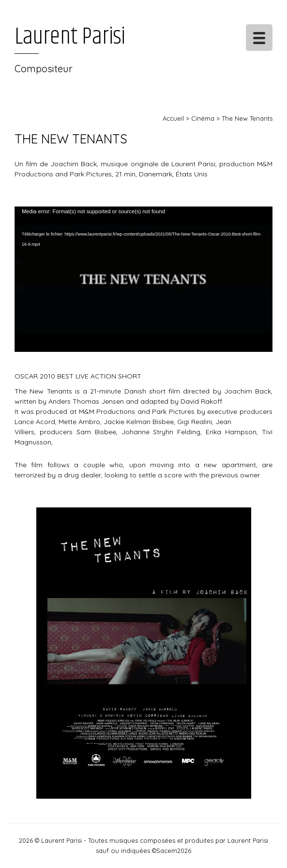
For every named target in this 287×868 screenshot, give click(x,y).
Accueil (173, 118)
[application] (143, 279)
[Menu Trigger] (259, 38)
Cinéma (203, 118)
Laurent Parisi (70, 37)
